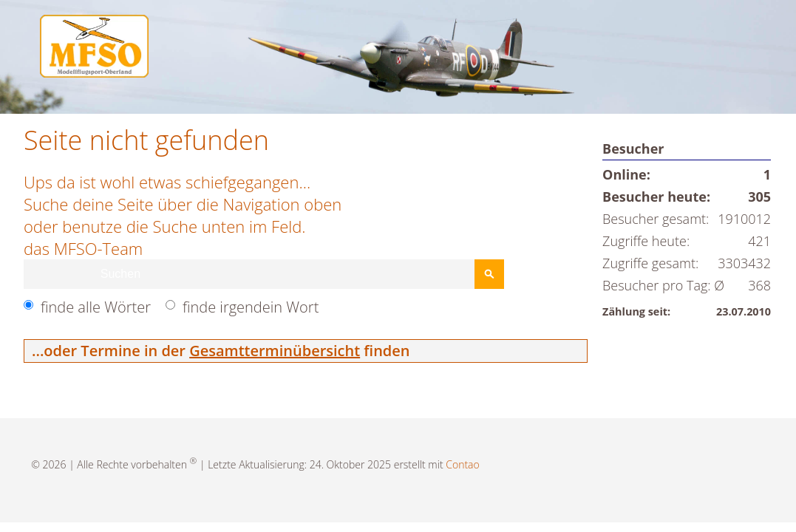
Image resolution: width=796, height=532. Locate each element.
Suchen (489, 274)
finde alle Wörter (96, 307)
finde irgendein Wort (251, 307)
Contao (462, 464)
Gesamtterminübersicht (275, 351)
